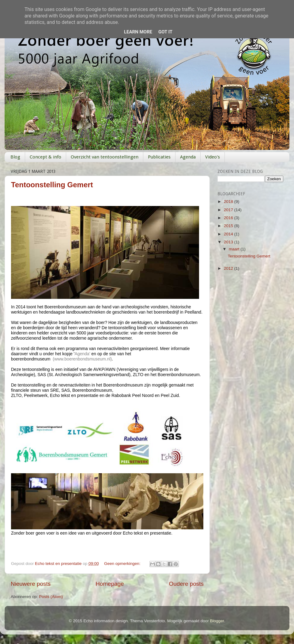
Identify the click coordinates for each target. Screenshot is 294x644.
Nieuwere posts (31, 584)
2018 (229, 202)
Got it (165, 32)
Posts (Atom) (51, 597)
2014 (229, 234)
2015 (229, 226)
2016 (229, 218)
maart (235, 249)
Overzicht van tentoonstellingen (105, 157)
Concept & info (45, 157)
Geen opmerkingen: (123, 564)
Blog (15, 157)
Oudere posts (186, 584)
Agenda (188, 157)
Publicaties (159, 157)
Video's (213, 157)
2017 (229, 210)
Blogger (217, 621)
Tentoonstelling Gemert (52, 185)
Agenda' (83, 354)
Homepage (110, 584)
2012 (229, 268)
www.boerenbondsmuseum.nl (82, 359)
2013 (229, 242)
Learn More (138, 32)
